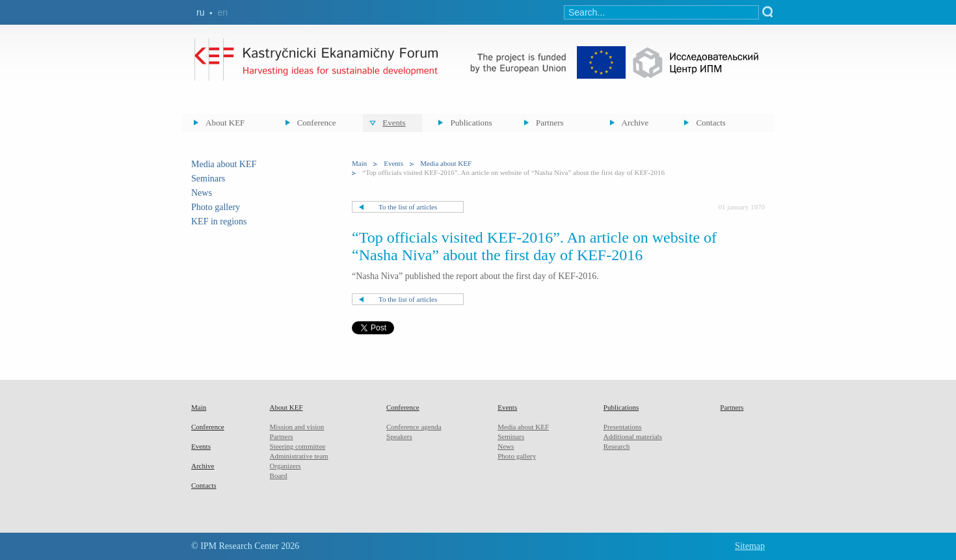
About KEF (225, 123)
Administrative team (299, 456)
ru (200, 12)
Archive (635, 123)
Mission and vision (297, 427)
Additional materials (633, 436)
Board (279, 475)
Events (394, 123)
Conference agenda (414, 427)
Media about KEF (224, 164)
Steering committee (298, 446)
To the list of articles (408, 207)
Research (617, 446)
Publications (471, 123)
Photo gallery (216, 207)
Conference (317, 123)
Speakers (399, 436)
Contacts (711, 123)
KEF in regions (219, 221)
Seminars (208, 179)
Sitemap (750, 546)
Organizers (285, 466)
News (202, 193)
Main (359, 163)
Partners (550, 123)
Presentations (623, 427)
